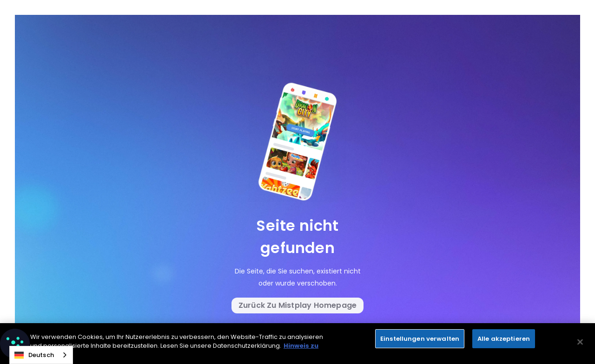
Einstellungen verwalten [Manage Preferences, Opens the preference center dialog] (420, 340)
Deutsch (34, 355)
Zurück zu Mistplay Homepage (297, 305)
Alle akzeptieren (504, 340)
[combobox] (41, 355)
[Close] (580, 344)
